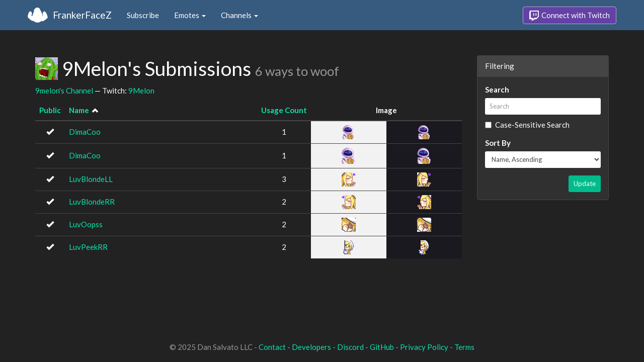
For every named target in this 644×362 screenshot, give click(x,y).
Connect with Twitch (570, 16)
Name (79, 110)
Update (585, 184)
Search (497, 89)
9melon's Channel (64, 90)
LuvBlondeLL (91, 179)
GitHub (382, 347)
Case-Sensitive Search (527, 125)
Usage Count (284, 110)
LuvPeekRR (88, 247)
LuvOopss (86, 224)
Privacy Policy (424, 347)
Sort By (498, 143)
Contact (272, 347)
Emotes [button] (190, 15)
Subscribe (143, 15)
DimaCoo (85, 132)
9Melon (141, 90)
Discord (350, 347)
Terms (464, 347)
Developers (311, 347)
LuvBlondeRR (92, 202)
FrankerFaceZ (82, 15)
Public (50, 110)
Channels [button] (239, 15)
